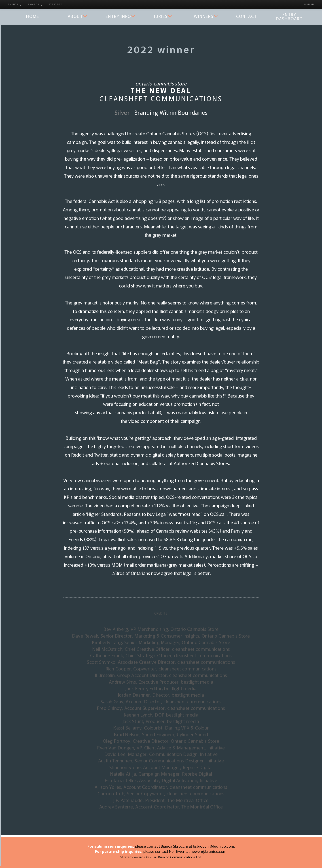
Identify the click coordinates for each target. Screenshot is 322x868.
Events (15, 4)
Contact (247, 16)
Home (33, 16)
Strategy (56, 4)
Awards (35, 4)
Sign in (309, 4)
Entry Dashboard (289, 16)
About (78, 16)
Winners (206, 16)
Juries (163, 16)
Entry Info (121, 16)
